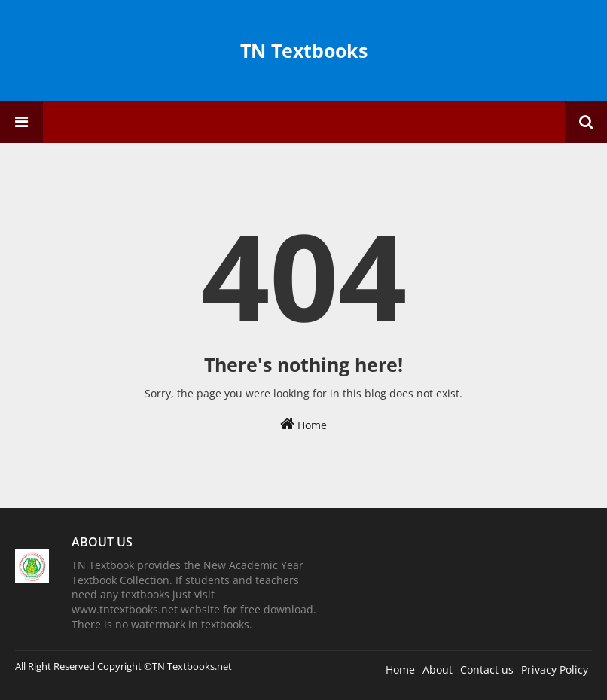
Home (303, 424)
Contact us (487, 670)
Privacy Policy (555, 670)
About (438, 670)
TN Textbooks (304, 50)
